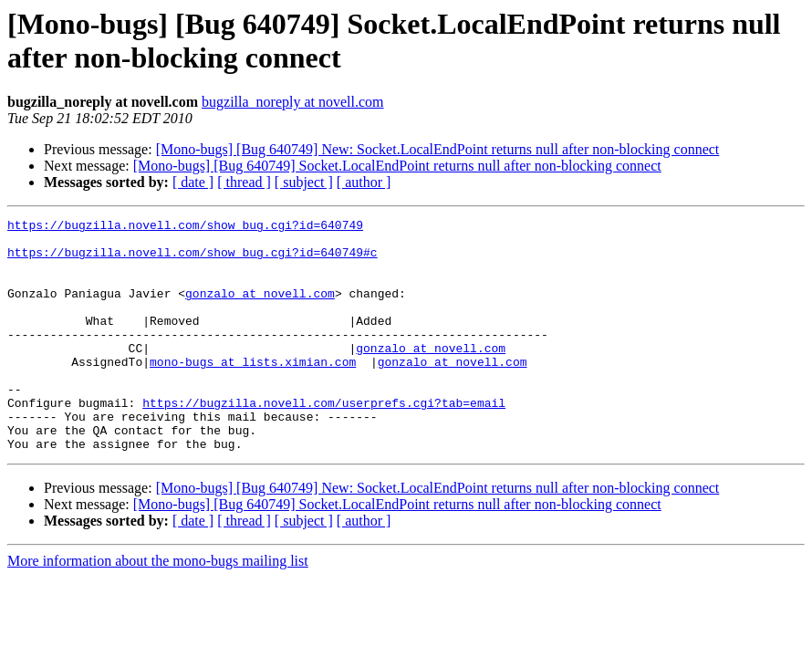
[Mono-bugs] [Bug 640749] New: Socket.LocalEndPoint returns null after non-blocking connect (438, 149)
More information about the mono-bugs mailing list (158, 607)
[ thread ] (244, 182)
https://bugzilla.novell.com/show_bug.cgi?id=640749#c (193, 260)
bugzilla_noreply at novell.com (293, 102)
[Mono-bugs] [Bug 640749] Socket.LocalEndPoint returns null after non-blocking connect (397, 166)
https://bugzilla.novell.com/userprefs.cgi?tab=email (324, 441)
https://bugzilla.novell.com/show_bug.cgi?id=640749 (185, 227)
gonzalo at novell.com (260, 309)
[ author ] (364, 182)
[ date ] (193, 182)
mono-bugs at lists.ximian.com (253, 391)
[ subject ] (304, 182)
